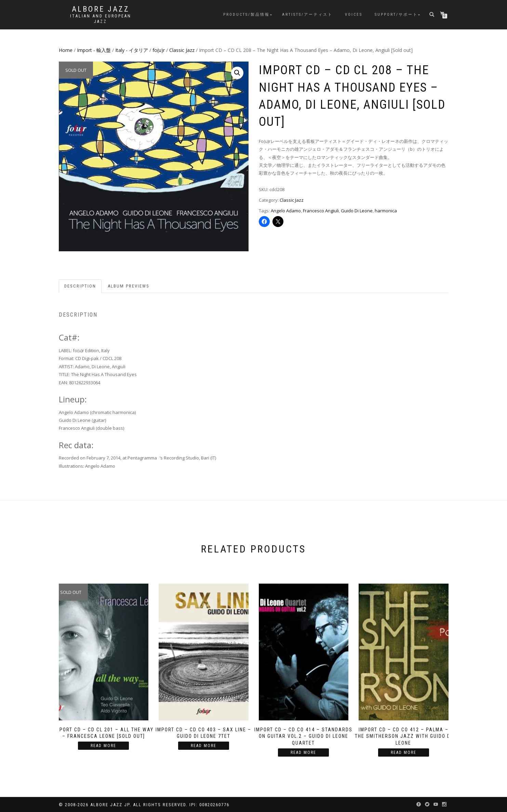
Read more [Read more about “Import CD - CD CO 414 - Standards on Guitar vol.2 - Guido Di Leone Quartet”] (303, 753)
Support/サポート (396, 15)
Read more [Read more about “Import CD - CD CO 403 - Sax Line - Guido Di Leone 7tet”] (204, 746)
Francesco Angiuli (321, 211)
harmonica (386, 211)
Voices (354, 15)
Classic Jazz (182, 50)
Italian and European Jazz (101, 19)
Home (66, 50)
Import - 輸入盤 (94, 50)
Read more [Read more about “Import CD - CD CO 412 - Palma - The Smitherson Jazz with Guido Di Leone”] (404, 753)
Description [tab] (80, 286)
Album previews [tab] (129, 286)
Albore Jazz (101, 9)
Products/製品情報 (246, 15)
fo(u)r (159, 50)
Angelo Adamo (286, 211)
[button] (237, 73)
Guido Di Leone (357, 211)
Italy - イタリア (132, 50)
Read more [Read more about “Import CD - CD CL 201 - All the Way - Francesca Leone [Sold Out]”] (103, 746)
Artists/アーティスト (307, 15)
